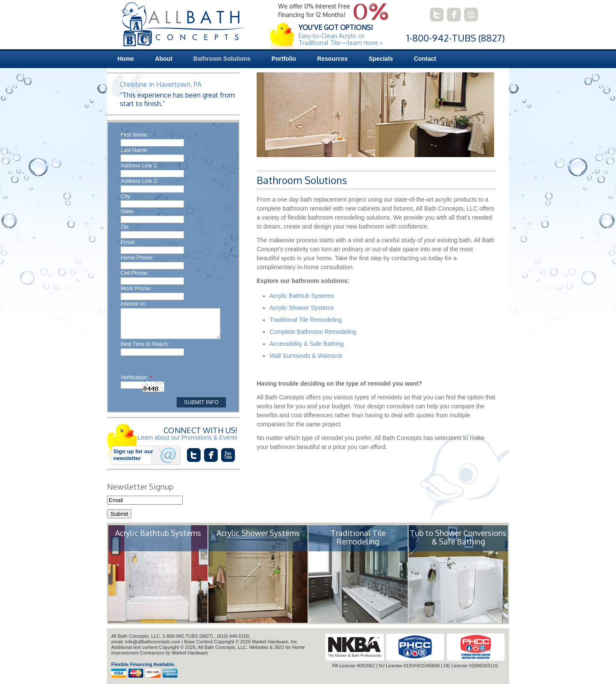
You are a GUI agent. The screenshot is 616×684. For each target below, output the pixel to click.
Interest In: (133, 304)
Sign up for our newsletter (133, 455)
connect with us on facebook (454, 15)
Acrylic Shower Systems (302, 308)
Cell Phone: (135, 273)
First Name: (135, 135)
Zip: (125, 227)
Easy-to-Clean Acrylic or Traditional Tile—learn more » (341, 39)
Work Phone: (136, 288)
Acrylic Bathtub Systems (302, 296)
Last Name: (134, 150)
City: (126, 196)
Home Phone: (137, 258)
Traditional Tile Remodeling (306, 320)
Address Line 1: (139, 166)
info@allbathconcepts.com (153, 642)
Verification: (136, 378)
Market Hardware (190, 653)
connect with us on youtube (471, 15)
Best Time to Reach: (145, 344)
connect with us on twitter (437, 15)
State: (128, 211)
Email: (128, 242)
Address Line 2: (139, 181)
